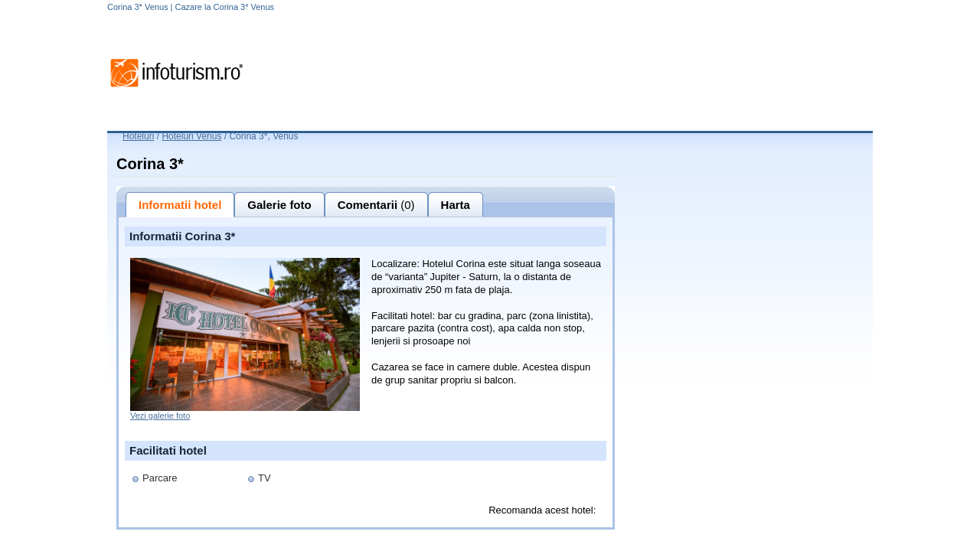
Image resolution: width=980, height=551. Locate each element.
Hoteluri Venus (191, 136)
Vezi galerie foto (160, 416)
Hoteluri (138, 136)
